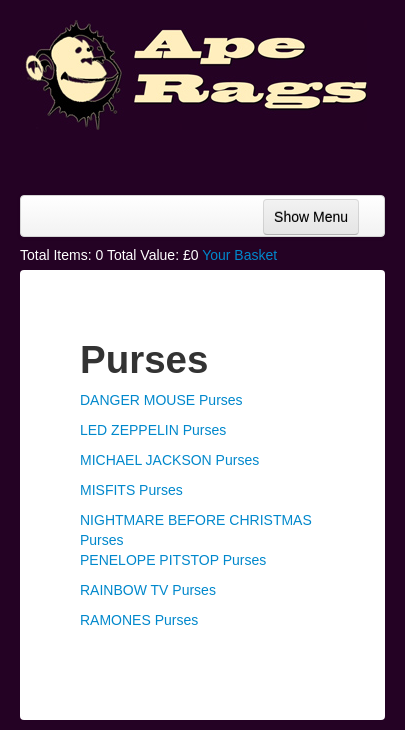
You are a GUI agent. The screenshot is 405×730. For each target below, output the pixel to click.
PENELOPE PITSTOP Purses (173, 560)
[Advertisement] (225, 155)
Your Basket (239, 255)
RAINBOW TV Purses (148, 590)
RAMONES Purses (139, 620)
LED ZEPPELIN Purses (153, 430)
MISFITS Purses (131, 490)
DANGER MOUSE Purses (161, 400)
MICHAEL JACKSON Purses (169, 460)
